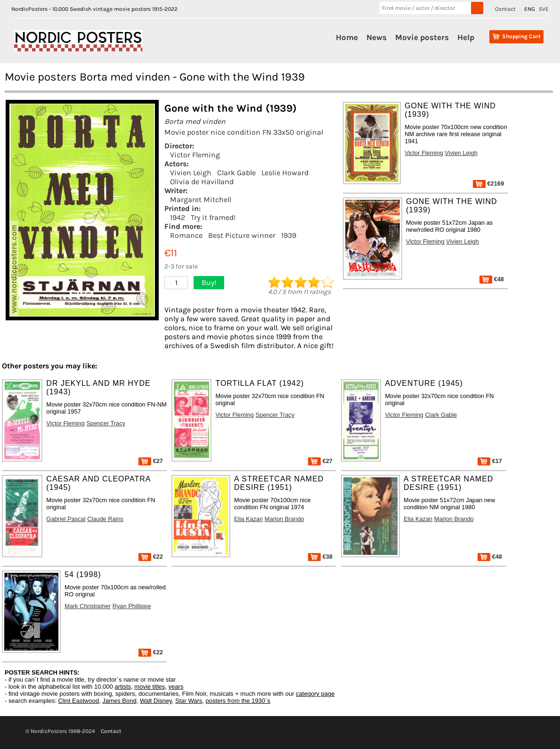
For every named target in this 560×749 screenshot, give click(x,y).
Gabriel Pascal (66, 519)
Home (347, 37)
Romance (186, 235)
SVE (544, 9)
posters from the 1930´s (238, 701)
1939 (289, 235)
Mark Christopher (88, 606)
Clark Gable (236, 173)
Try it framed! (213, 217)
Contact (505, 9)
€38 (320, 557)
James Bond (119, 701)
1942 (178, 217)
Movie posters (422, 37)
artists (123, 687)
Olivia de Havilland (202, 182)
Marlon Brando (284, 519)
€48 (492, 279)
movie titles (150, 687)
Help (466, 37)
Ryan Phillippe (132, 606)
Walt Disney (156, 701)
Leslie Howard (285, 173)
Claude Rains (105, 519)
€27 (151, 461)
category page (315, 694)
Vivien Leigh (191, 173)
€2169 (488, 183)
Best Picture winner (242, 235)
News (377, 37)
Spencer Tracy (106, 423)
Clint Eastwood (78, 701)
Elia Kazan (248, 519)
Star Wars (189, 701)
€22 (151, 557)
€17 (490, 461)
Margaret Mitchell (201, 199)
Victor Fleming (195, 155)
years (176, 687)
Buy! (209, 282)
